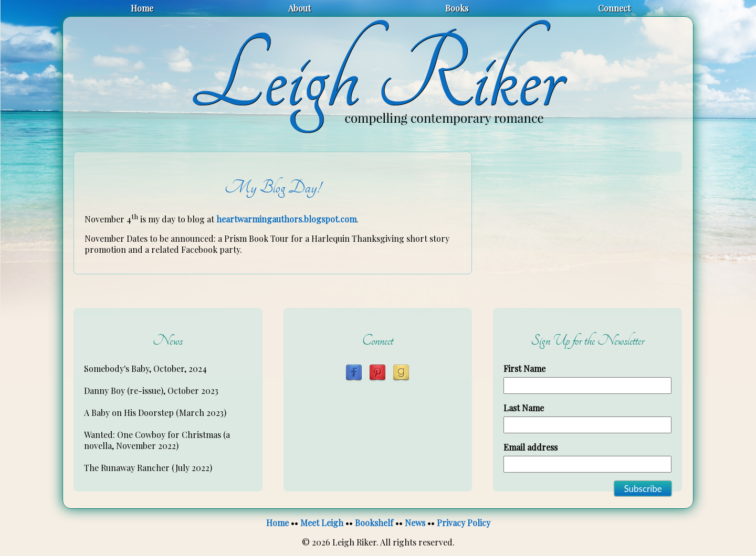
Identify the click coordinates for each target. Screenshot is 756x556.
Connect (614, 8)
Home (142, 8)
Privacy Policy (464, 523)
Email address (531, 447)
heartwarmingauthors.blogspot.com (286, 219)
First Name (524, 368)
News (415, 523)
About (300, 8)
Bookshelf (374, 523)
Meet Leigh (322, 523)
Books (457, 8)
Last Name (524, 408)
